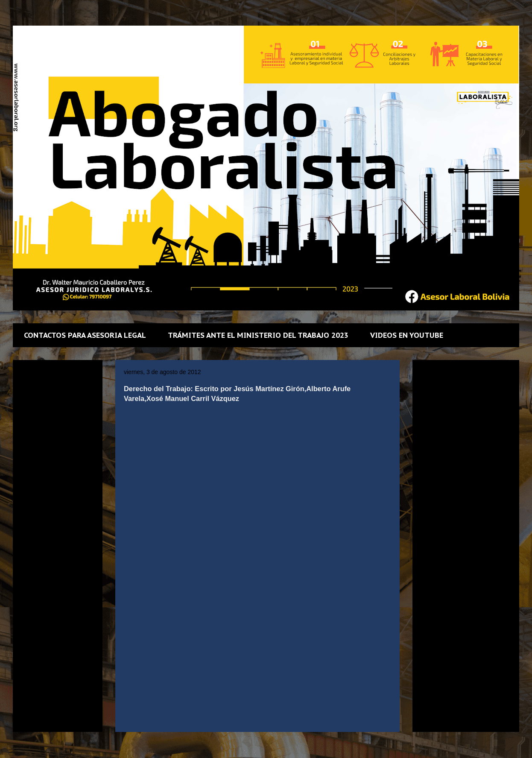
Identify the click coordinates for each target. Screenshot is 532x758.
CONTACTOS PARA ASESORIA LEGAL (85, 335)
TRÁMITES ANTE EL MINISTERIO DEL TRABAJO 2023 (258, 335)
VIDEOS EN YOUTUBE (407, 335)
